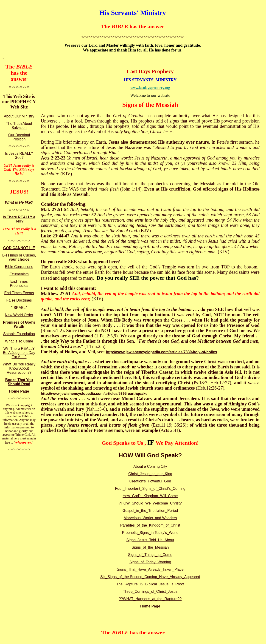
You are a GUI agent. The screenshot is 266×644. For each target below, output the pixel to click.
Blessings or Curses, (19, 257)
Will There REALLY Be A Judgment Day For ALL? (19, 353)
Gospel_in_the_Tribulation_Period (150, 511)
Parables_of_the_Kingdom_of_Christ (150, 525)
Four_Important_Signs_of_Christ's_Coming (150, 489)
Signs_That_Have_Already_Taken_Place (150, 569)
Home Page (19, 391)
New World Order (19, 315)
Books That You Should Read (19, 382)
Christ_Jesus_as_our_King (150, 474)
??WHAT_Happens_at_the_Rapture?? (150, 599)
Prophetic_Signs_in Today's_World (150, 533)
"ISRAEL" (19, 308)
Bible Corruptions (19, 267)
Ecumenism (19, 274)
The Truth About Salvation (19, 126)
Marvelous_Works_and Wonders (150, 518)
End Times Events (19, 293)
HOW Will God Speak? (150, 455)
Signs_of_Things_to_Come (150, 555)
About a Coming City (150, 466)
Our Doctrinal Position (19, 137)
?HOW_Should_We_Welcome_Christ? (150, 503)
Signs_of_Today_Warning (150, 562)
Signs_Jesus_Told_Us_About (150, 540)
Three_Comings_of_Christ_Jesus (150, 591)
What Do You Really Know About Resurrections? (19, 368)
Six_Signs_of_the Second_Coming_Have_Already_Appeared (150, 577)
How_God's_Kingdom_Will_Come (150, 496)
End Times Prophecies (19, 284)
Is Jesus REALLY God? (19, 155)
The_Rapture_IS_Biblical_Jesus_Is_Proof (150, 584)
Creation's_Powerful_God (150, 481)
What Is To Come (19, 341)
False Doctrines (19, 300)
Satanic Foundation (19, 334)
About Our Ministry (19, 116)
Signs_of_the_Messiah (150, 547)
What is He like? (19, 202)
